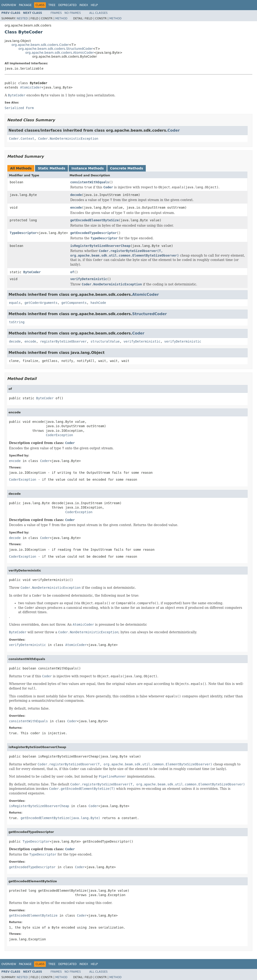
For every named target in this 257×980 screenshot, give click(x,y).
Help (94, 5)
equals (15, 303)
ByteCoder (32, 272)
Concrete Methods (127, 168)
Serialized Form (19, 108)
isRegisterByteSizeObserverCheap (100, 246)
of (72, 272)
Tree (52, 5)
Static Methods (51, 168)
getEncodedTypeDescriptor (93, 233)
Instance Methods (88, 168)
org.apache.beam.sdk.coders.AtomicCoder (60, 53)
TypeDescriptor (23, 233)
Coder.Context (22, 139)
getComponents (74, 303)
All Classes (98, 13)
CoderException (59, 435)
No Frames (73, 13)
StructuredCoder (149, 314)
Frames (56, 13)
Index (84, 5)
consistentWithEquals (90, 182)
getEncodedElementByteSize (95, 220)
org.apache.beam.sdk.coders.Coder (40, 45)
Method (61, 18)
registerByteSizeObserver (63, 341)
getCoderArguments (41, 303)
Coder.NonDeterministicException (68, 139)
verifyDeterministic (89, 279)
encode (76, 207)
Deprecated (67, 5)
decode (76, 195)
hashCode (98, 303)
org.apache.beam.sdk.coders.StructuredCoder (56, 49)
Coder (174, 130)
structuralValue (105, 341)
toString (17, 322)
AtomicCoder (31, 87)
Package (25, 5)
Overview (9, 5)
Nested (22, 18)
